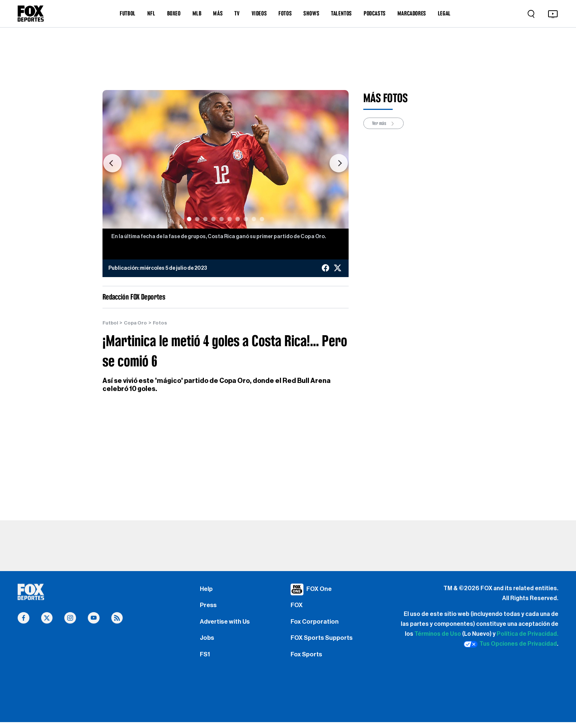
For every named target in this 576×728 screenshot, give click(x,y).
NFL (151, 13)
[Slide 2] (197, 219)
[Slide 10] (262, 219)
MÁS (218, 13)
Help (207, 589)
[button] (112, 163)
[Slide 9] (254, 219)
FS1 (206, 659)
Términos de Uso (438, 634)
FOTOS (285, 13)
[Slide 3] (205, 219)
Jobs (208, 642)
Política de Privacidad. (528, 634)
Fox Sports (307, 659)
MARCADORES (412, 13)
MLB (197, 13)
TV (237, 13)
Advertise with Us (226, 624)
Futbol (111, 323)
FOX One (320, 589)
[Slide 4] (213, 219)
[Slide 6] (230, 219)
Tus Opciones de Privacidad (510, 645)
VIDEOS (259, 13)
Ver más (385, 124)
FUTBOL (128, 13)
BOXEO (174, 13)
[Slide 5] (222, 219)
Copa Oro (137, 323)
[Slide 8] (246, 219)
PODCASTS (375, 13)
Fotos (162, 323)
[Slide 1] (189, 219)
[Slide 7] (238, 219)
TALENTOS (341, 13)
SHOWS (311, 13)
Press (209, 607)
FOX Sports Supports (323, 642)
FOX (297, 607)
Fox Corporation (315, 624)
